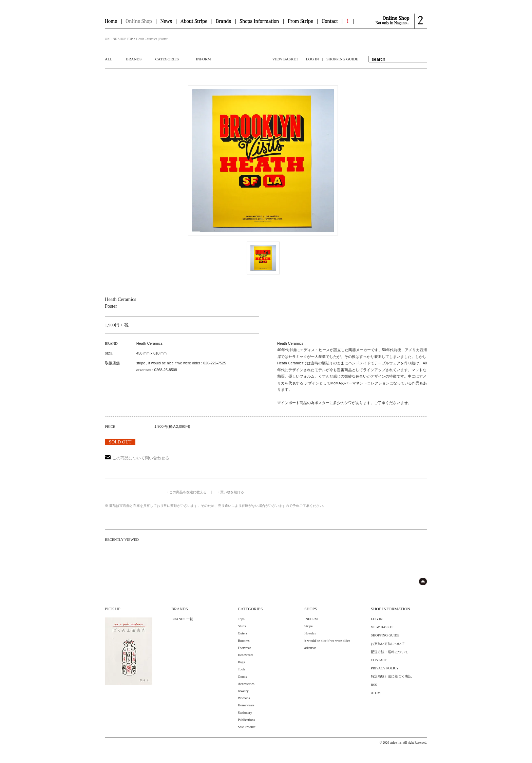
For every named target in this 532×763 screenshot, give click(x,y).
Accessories (246, 684)
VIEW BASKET (286, 59)
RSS (374, 685)
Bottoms (244, 641)
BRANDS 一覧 (182, 619)
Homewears (246, 705)
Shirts (242, 626)
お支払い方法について (388, 644)
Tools (242, 669)
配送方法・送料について (389, 652)
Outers (242, 633)
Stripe (308, 626)
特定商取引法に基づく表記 (391, 676)
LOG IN (312, 59)
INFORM (203, 59)
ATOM (376, 693)
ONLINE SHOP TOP (119, 39)
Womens (244, 698)
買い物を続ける (232, 492)
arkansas (310, 648)
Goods (242, 677)
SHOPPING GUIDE (342, 59)
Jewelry (243, 691)
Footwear (244, 648)
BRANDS (134, 59)
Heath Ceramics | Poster (152, 39)
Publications (246, 720)
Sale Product (247, 727)
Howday (310, 633)
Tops (241, 619)
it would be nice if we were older (327, 641)
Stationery (245, 713)
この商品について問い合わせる (137, 458)
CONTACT (379, 660)
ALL (109, 59)
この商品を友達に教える (188, 492)
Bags (241, 662)
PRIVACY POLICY (385, 668)
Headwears (245, 655)
